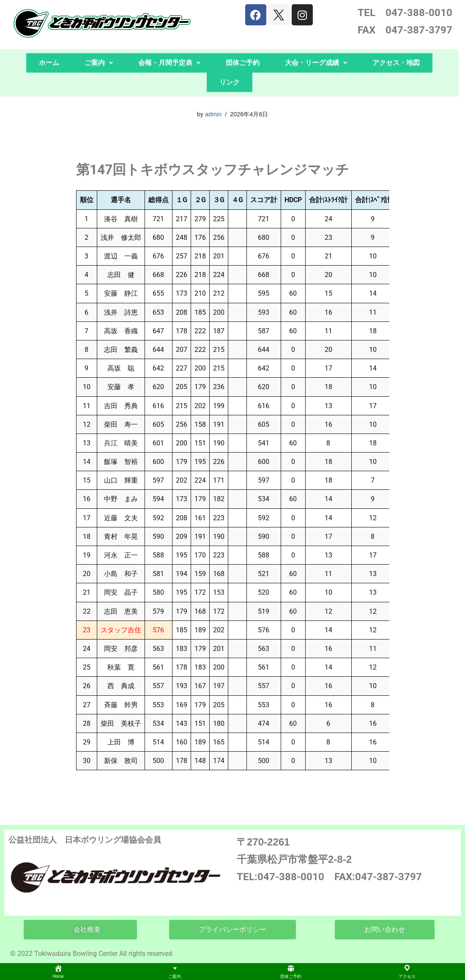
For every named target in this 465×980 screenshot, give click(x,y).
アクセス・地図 (396, 43)
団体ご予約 (243, 43)
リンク (230, 62)
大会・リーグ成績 (316, 43)
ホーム (49, 43)
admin (213, 114)
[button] (99, 43)
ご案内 (99, 43)
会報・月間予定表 (169, 43)
